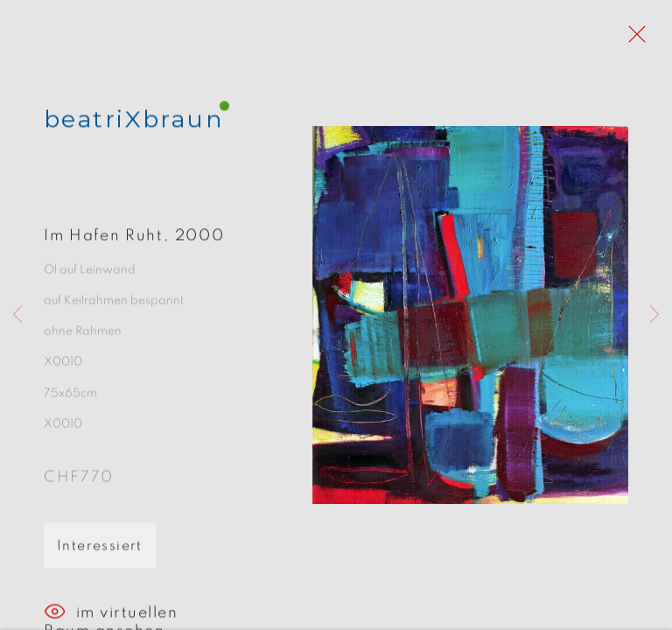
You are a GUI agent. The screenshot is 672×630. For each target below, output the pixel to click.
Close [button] (633, 39)
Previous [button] (17, 315)
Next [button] (654, 315)
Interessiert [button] (100, 552)
